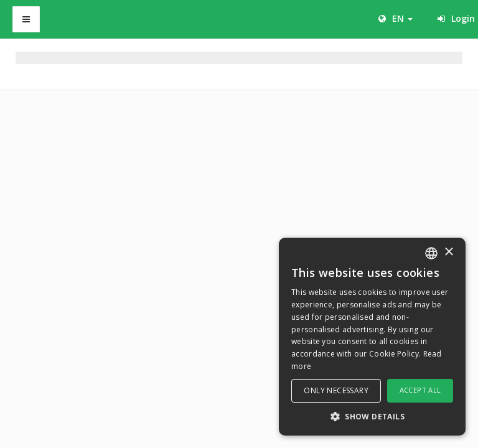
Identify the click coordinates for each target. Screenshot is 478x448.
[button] (372, 416)
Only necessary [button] (336, 390)
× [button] (448, 252)
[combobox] (431, 253)
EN (396, 18)
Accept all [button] (420, 390)
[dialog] (372, 337)
